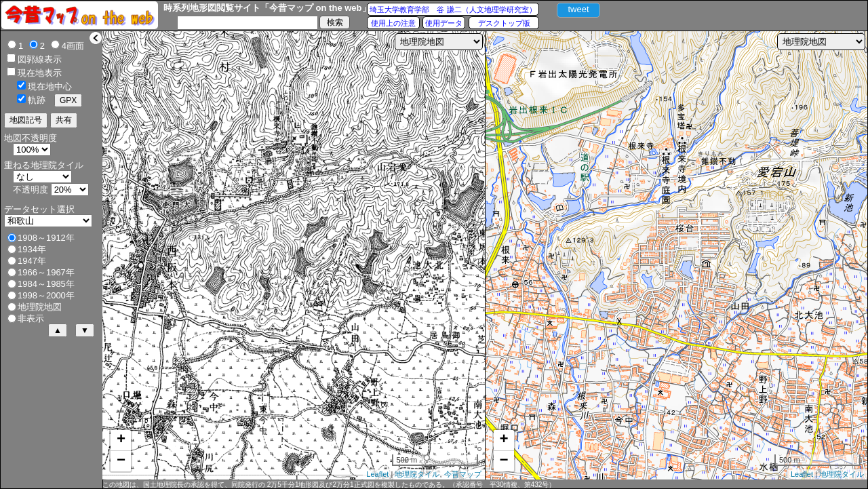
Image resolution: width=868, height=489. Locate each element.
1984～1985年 (46, 284)
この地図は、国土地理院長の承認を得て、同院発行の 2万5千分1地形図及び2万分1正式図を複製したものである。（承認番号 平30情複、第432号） (329, 485)
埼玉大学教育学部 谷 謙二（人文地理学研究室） (453, 9)
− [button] (121, 461)
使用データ (444, 23)
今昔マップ (463, 474)
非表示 (31, 318)
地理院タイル (417, 474)
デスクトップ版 (504, 23)
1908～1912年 (46, 238)
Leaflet (377, 474)
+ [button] (121, 440)
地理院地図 (40, 307)
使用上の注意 (393, 23)
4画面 (73, 46)
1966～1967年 (46, 272)
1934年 (32, 249)
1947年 (32, 261)
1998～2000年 (46, 295)
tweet (578, 9)
